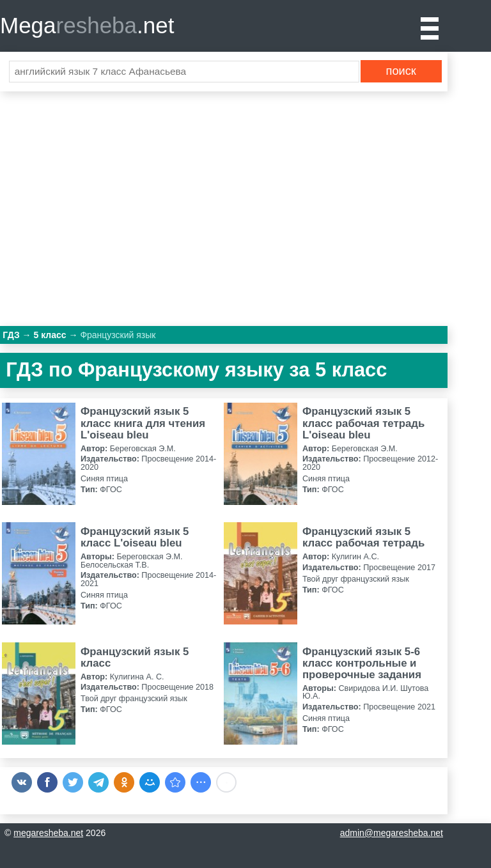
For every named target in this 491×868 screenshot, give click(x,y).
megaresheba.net (48, 833)
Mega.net (87, 25)
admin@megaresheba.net (392, 833)
